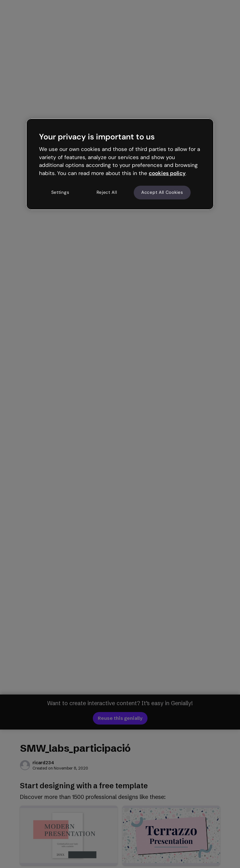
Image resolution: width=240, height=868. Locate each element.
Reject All (107, 192)
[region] (120, 164)
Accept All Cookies (162, 192)
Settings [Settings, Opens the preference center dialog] (60, 192)
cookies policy (167, 173)
